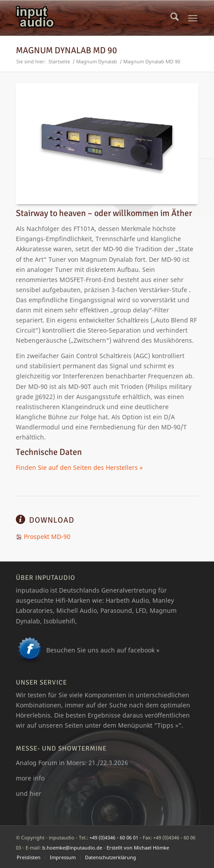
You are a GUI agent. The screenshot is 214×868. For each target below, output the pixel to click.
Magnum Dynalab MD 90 (66, 50)
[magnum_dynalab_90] (109, 144)
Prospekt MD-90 (47, 537)
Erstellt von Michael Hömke (138, 848)
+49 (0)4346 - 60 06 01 (114, 837)
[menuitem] (175, 18)
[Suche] (175, 18)
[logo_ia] (89, 18)
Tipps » (168, 725)
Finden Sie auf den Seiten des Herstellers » (79, 467)
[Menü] (193, 18)
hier (35, 793)
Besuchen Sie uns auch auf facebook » (103, 650)
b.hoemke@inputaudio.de (72, 848)
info (39, 778)
